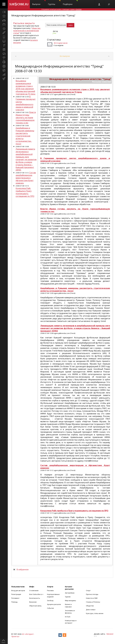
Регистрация (16, 594)
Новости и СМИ (92, 598)
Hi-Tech (68, 617)
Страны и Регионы (93, 602)
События (50, 608)
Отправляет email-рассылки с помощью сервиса (61, 9)
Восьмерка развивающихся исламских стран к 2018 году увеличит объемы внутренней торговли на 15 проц (25, 87)
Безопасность (35, 598)
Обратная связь (35, 606)
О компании (34, 590)
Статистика (54, 40)
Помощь (15, 602)
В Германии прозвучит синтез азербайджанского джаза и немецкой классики (26, 103)
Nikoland (110, 634)
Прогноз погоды (92, 594)
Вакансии (33, 602)
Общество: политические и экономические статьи (27, 31)
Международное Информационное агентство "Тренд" (43, 15)
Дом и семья (91, 610)
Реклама (50, 590)
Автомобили (70, 593)
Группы (54, 3)
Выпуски (39, 3)
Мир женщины (70, 600)
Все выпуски (65, 56)
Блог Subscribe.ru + (36, 594)
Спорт (88, 590)
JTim (54, 33)
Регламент (15, 598)
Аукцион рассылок (54, 604)
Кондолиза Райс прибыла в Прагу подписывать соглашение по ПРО (25, 192)
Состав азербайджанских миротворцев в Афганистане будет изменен (26, 178)
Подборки (70, 3)
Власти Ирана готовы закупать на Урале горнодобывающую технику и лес (26, 118)
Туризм (68, 597)
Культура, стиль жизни (95, 613)
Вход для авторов (18, 590)
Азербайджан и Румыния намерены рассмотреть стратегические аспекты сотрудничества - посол (25, 136)
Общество (90, 606)
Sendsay (50, 600)
